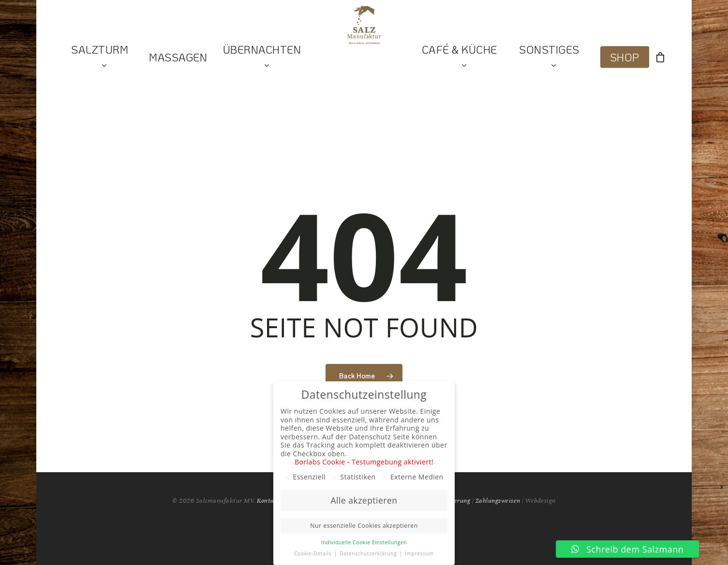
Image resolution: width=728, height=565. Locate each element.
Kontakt (269, 501)
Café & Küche (460, 57)
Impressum (419, 553)
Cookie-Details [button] (313, 553)
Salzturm (100, 57)
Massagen (178, 57)
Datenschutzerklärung (369, 553)
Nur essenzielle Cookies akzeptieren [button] (364, 526)
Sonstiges (549, 57)
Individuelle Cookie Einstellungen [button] (364, 542)
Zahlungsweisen (498, 501)
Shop (625, 57)
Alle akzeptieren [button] (364, 500)
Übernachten (262, 57)
